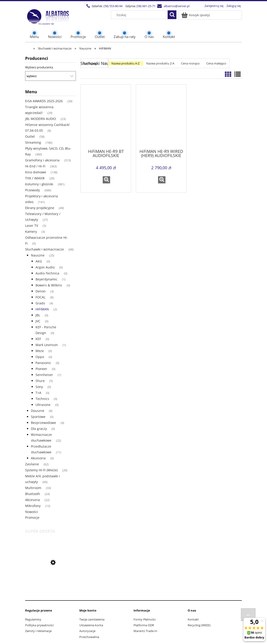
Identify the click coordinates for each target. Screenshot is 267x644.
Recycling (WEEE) (199, 625)
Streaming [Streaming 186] (33, 142)
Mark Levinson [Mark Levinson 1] (47, 345)
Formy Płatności (145, 619)
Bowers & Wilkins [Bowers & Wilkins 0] (49, 285)
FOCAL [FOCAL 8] (40, 297)
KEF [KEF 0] (38, 339)
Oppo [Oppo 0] (40, 357)
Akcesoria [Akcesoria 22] (33, 500)
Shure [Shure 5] (40, 381)
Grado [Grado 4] (40, 303)
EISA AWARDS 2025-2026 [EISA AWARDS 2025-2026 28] (44, 101)
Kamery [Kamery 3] (31, 232)
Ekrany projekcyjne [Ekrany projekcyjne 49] (40, 208)
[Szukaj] (172, 15)
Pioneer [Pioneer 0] (41, 369)
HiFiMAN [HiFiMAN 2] (42, 309)
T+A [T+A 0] (38, 393)
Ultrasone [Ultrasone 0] (43, 405)
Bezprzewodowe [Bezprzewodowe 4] (43, 423)
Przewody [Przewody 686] (33, 190)
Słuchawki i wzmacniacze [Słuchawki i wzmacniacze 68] (44, 249)
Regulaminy (33, 619)
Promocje (32, 517)
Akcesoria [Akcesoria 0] (38, 458)
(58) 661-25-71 (146, 6)
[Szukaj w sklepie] (140, 15)
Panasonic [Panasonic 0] (43, 363)
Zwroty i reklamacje (38, 631)
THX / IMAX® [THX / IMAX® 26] (35, 178)
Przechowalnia (89, 637)
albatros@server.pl (177, 6)
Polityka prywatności (39, 625)
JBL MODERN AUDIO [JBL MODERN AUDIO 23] (41, 119)
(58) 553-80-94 (113, 6)
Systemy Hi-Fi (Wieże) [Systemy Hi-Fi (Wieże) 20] (41, 470)
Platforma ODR (144, 625)
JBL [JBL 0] (38, 315)
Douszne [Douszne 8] (38, 411)
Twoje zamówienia (92, 619)
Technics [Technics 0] (42, 399)
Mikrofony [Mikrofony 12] (33, 506)
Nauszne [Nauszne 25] (38, 255)
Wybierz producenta (39, 67)
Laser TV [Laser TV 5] (32, 226)
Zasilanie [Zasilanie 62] (32, 464)
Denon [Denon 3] (41, 291)
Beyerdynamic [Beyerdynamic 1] (46, 279)
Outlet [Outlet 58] (30, 136)
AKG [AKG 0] (39, 261)
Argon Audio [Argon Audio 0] (45, 267)
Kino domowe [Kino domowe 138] (36, 172)
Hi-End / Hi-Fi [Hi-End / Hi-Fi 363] (35, 166)
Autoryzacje (87, 631)
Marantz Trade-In (145, 631)
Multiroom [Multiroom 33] (33, 488)
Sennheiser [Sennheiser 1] (44, 375)
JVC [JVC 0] (38, 321)
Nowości (32, 512)
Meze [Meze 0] (40, 351)
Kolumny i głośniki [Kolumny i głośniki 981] (39, 184)
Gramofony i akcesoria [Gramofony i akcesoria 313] (42, 160)
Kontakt (193, 619)
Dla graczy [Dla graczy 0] (39, 429)
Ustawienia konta (91, 625)
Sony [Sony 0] (39, 387)
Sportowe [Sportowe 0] (38, 417)
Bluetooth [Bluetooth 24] (33, 494)
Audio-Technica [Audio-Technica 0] (47, 273)
